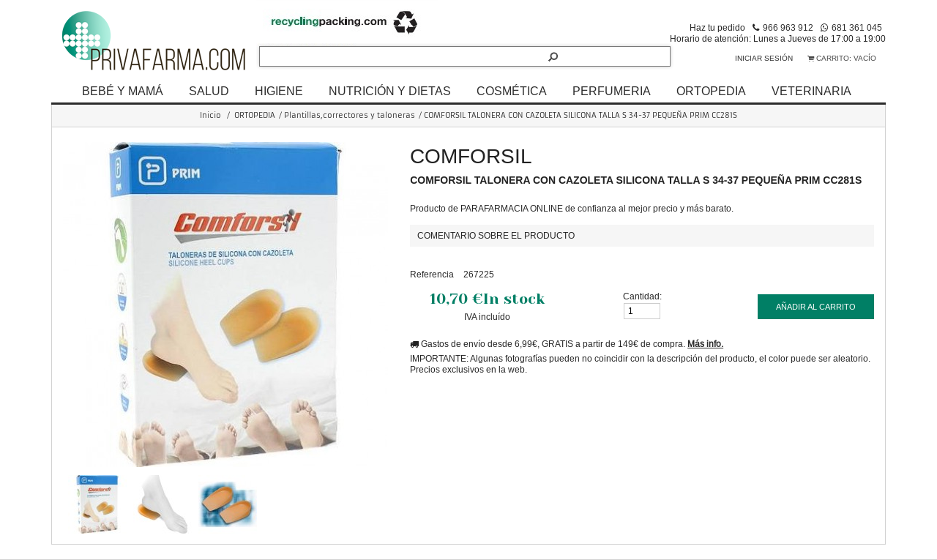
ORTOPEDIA (711, 91)
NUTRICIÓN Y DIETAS (390, 91)
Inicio (210, 115)
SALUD (209, 91)
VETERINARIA (811, 91)
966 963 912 (788, 27)
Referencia (432, 274)
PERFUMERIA (612, 91)
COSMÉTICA (512, 91)
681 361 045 (857, 27)
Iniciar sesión (764, 58)
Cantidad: (642, 296)
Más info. (705, 344)
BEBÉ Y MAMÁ (123, 91)
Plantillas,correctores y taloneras (350, 115)
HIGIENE (279, 91)
